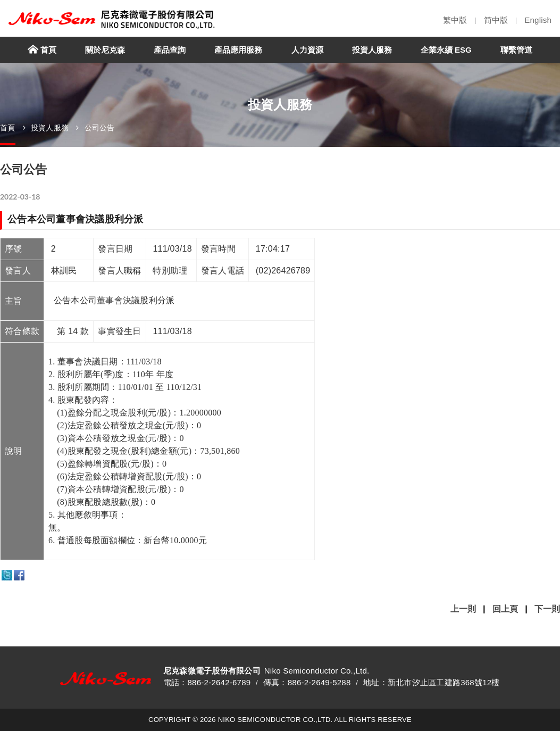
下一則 (547, 609)
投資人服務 (50, 128)
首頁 (8, 128)
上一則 (463, 609)
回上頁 (505, 609)
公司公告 (100, 128)
